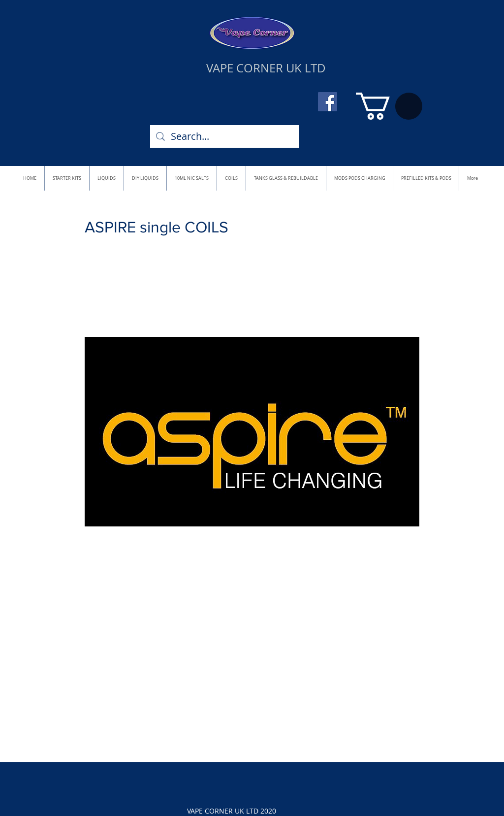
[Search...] (225, 136)
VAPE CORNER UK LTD (266, 68)
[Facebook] (328, 102)
